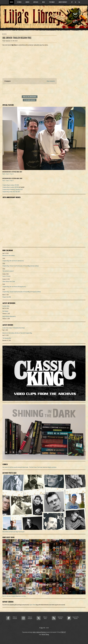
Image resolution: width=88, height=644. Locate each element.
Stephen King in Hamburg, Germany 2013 (13, 189)
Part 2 (8, 174)
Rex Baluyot (5, 311)
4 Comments (7, 81)
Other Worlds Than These (9, 281)
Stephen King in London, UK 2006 (11, 185)
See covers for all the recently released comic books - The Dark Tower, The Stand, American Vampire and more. (30, 467)
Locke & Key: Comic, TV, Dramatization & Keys (14, 328)
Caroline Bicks (6, 306)
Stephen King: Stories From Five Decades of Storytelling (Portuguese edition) (22, 292)
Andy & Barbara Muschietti (9, 316)
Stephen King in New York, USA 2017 (11, 192)
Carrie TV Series (6, 276)
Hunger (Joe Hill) (7, 297)
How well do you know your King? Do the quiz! (13, 532)
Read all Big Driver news (30, 97)
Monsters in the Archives (9, 255)
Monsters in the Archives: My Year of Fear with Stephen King (17, 333)
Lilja (42, 628)
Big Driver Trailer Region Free (17, 38)
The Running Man (7, 338)
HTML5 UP (63, 632)
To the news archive (30, 100)
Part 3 (12, 174)
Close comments (51, 81)
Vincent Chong (45, 634)
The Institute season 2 (8, 271)
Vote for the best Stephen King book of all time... (14, 596)
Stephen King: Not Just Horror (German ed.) (13, 261)
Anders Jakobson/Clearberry (39, 632)
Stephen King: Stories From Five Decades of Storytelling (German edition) (21, 266)
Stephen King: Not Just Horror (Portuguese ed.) (14, 287)
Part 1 (4, 174)
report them (32, 605)
